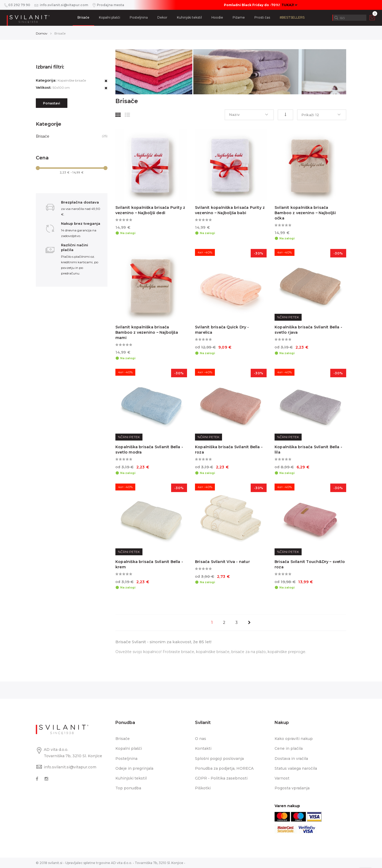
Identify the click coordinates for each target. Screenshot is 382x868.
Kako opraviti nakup (294, 739)
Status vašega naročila (296, 768)
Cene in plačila (289, 748)
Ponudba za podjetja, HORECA (224, 768)
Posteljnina (139, 17)
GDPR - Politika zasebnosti (221, 778)
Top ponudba (128, 788)
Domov (42, 33)
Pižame (239, 17)
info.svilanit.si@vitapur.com (70, 767)
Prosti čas (262, 17)
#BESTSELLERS (292, 17)
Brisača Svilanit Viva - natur (222, 562)
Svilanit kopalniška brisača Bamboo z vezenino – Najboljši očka (305, 213)
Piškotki (203, 788)
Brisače (83, 17)
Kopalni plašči (110, 17)
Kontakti (203, 748)
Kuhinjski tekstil (189, 17)
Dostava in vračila (291, 759)
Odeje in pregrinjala (134, 768)
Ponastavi (52, 103)
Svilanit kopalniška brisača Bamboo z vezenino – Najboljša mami (147, 332)
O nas (201, 739)
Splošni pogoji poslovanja (219, 759)
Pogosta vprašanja (292, 788)
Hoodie (217, 17)
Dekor (162, 17)
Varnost (282, 778)
